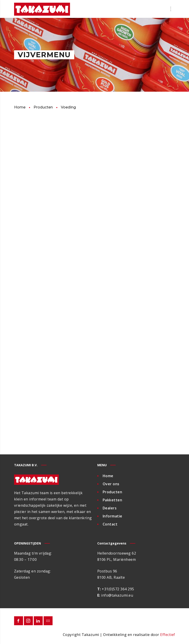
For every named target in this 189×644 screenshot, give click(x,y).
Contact (110, 524)
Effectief (168, 635)
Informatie (113, 516)
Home (108, 476)
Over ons (111, 484)
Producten (113, 492)
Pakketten (113, 500)
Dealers (110, 508)
